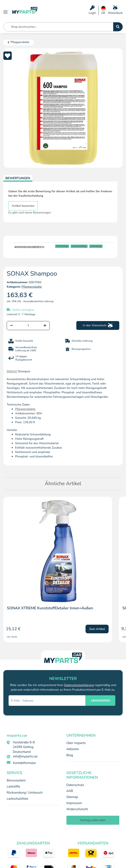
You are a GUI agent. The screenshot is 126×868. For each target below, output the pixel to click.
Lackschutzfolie (18, 799)
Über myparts (76, 743)
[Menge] (28, 326)
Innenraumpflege (79, 246)
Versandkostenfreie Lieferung (38, 301)
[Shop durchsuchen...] (118, 27)
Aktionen (73, 749)
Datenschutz (75, 785)
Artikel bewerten (23, 206)
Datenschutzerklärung (79, 685)
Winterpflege (62, 246)
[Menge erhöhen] (45, 326)
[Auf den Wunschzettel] (8, 56)
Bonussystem (16, 780)
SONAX (12, 371)
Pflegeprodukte (32, 287)
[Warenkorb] (115, 10)
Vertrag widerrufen (93, 820)
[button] (92, 10)
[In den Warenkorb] (98, 326)
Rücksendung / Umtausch (25, 793)
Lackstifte (13, 786)
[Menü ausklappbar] (5, 10)
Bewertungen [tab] (18, 178)
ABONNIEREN (100, 701)
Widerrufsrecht (77, 809)
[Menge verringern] (12, 326)
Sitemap (72, 797)
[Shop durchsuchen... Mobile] (58, 27)
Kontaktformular (24, 763)
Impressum (74, 803)
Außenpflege (96, 246)
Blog (70, 755)
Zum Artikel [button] (97, 629)
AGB (70, 791)
